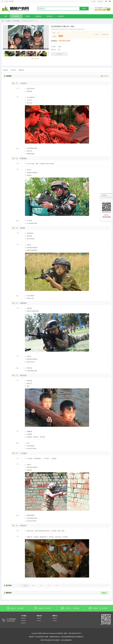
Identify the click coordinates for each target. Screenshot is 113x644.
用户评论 (13, 70)
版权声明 (23, 623)
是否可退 (53, 50)
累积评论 (104, 34)
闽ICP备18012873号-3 (75, 633)
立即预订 (59, 54)
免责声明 (23, 621)
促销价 (54, 36)
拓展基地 (38, 16)
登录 (7, 1)
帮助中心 (55, 616)
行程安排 (5, 70)
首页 (6, 16)
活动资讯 (49, 16)
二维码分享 (35, 59)
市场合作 (39, 618)
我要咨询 (21, 70)
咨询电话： (55, 41)
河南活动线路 (16, 21)
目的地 (27, 16)
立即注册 (11, 1)
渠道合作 (39, 621)
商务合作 (39, 616)
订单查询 (93, 1)
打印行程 (104, 76)
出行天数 (53, 47)
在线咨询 (61, 16)
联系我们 (23, 618)
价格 (54, 33)
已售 (96, 34)
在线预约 (104, 195)
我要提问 (104, 593)
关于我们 (24, 616)
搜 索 (84, 9)
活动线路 (16, 16)
